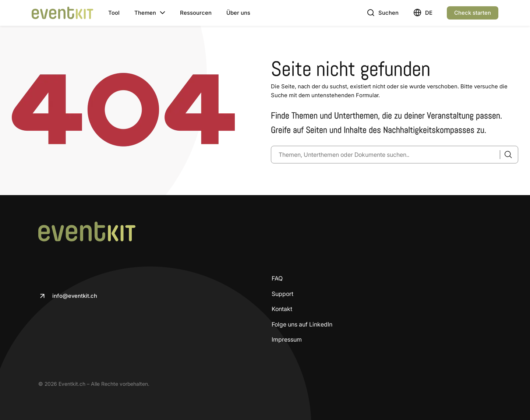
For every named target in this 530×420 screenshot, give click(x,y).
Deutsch (429, 13)
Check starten (473, 13)
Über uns (238, 13)
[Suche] (506, 155)
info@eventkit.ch (75, 296)
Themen (145, 13)
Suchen (388, 13)
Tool (114, 13)
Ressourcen (196, 13)
